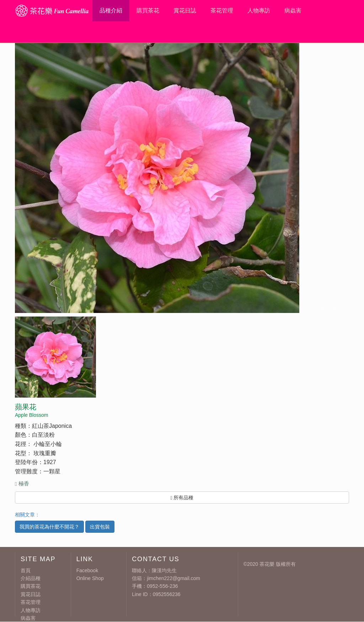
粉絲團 (343, 32)
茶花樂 (267, 564)
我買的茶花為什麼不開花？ (49, 527)
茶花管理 (222, 10)
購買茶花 (148, 10)
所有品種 (182, 498)
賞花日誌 (185, 10)
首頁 (26, 570)
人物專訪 (259, 10)
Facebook (87, 570)
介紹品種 (31, 578)
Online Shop (90, 578)
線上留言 (320, 32)
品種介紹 (111, 10)
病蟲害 (293, 10)
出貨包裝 (100, 527)
